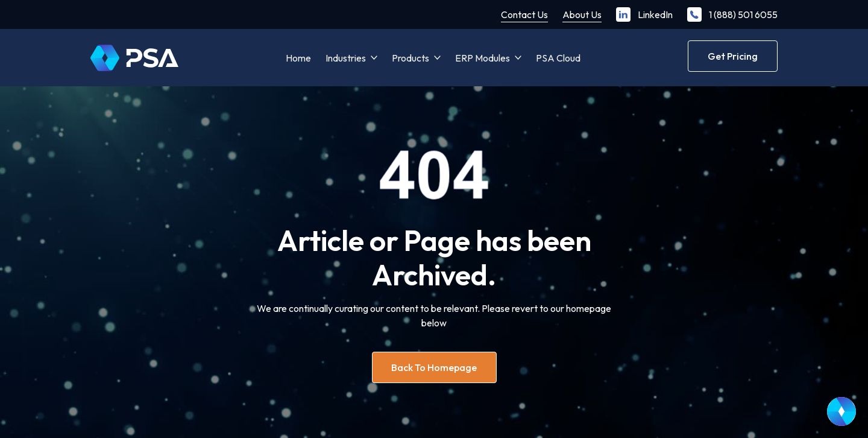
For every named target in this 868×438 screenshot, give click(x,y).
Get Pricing (733, 56)
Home (298, 58)
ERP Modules (483, 58)
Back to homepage (434, 367)
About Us (582, 14)
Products (410, 58)
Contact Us (524, 14)
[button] (351, 58)
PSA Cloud (558, 58)
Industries (346, 58)
